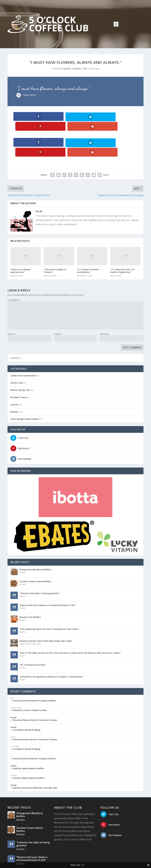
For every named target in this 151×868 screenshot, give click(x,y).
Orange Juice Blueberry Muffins (35, 550)
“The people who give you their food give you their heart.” (49, 610)
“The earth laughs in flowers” (55, 251)
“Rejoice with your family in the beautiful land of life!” (48, 586)
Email (58, 315)
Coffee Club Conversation (23, 356)
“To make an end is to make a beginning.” (122, 251)
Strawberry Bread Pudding (27, 710)
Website (104, 315)
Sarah (67, 68)
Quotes (77, 68)
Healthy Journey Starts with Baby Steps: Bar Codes (46, 622)
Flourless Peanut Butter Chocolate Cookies (35, 701)
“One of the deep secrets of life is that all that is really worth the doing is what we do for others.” (70, 633)
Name (12, 315)
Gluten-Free (17, 363)
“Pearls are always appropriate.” (20, 251)
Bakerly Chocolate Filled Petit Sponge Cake (35, 768)
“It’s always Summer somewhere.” (88, 251)
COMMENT (14, 281)
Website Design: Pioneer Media (74, 861)
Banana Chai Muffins (30, 598)
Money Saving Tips (20, 371)
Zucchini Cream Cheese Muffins (35, 562)
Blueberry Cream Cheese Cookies (30, 691)
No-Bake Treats (19, 378)
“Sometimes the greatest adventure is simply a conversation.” (52, 657)
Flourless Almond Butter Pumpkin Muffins (35, 681)
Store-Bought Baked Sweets (25, 400)
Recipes (14, 392)
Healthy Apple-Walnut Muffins (29, 749)
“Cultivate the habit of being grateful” (39, 574)
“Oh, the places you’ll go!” (33, 645)
